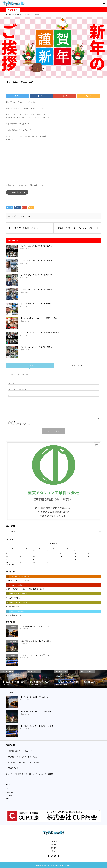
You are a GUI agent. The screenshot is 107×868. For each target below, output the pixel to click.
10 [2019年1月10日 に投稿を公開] (48, 554)
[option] (13, 679)
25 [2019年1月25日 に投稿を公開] (61, 559)
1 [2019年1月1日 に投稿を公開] (20, 551)
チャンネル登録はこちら (17, 192)
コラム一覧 (53, 842)
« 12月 (8, 565)
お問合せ (53, 851)
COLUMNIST (10, 795)
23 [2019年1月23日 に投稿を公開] (34, 559)
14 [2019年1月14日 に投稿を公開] (7, 557)
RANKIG (9, 798)
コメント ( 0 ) (30, 365)
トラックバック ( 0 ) (77, 365)
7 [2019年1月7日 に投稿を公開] (6, 554)
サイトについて (53, 838)
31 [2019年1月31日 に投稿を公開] (48, 562)
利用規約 (53, 845)
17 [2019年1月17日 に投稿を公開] (48, 557)
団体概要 (53, 848)
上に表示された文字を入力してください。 (20, 424)
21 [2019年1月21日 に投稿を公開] (7, 559)
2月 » (14, 565)
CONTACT (9, 802)
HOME (8, 789)
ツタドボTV (13, 10)
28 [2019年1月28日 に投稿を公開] (7, 562)
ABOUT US (9, 792)
